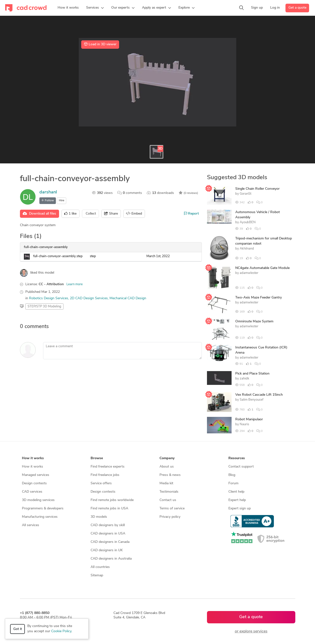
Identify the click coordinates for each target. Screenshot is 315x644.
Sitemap (97, 575)
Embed (134, 214)
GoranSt (245, 194)
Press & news (170, 475)
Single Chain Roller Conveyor (257, 189)
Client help (236, 492)
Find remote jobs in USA (109, 509)
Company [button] (167, 458)
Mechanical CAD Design (128, 298)
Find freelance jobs (105, 475)
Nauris (244, 424)
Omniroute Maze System (254, 322)
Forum (233, 483)
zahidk (244, 379)
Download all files (39, 214)
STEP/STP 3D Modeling (44, 306)
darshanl (48, 192)
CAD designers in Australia (111, 559)
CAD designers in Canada (110, 542)
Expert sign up (240, 509)
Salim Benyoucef (252, 400)
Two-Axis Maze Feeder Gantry (259, 298)
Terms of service (172, 509)
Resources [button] (237, 458)
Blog (232, 475)
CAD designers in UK (107, 550)
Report (191, 214)
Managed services (36, 475)
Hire (62, 201)
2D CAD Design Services (89, 298)
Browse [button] (97, 458)
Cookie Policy (61, 631)
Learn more (75, 284)
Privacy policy (170, 517)
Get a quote (297, 8)
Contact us (168, 500)
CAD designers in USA (108, 534)
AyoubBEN (248, 222)
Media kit (166, 483)
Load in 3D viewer (100, 44)
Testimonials (169, 492)
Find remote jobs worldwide (112, 500)
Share (111, 214)
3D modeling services (38, 500)
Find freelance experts (108, 467)
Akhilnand (247, 249)
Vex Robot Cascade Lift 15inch (259, 395)
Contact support (241, 467)
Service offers (101, 483)
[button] (95, 8)
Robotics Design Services (49, 298)
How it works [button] (33, 458)
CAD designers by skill (108, 525)
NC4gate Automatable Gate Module (262, 268)
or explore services (251, 631)
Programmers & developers (43, 509)
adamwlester (249, 273)
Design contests (34, 483)
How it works (32, 467)
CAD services (32, 492)
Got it (18, 629)
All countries (100, 567)
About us (167, 467)
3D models (99, 517)
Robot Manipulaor (249, 419)
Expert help (237, 500)
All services (31, 525)
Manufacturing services (40, 517)
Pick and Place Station (252, 374)
